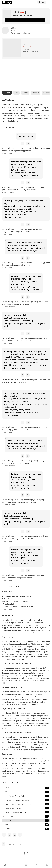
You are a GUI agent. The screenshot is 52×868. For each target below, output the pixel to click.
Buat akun (25, 20)
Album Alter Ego (29, 47)
